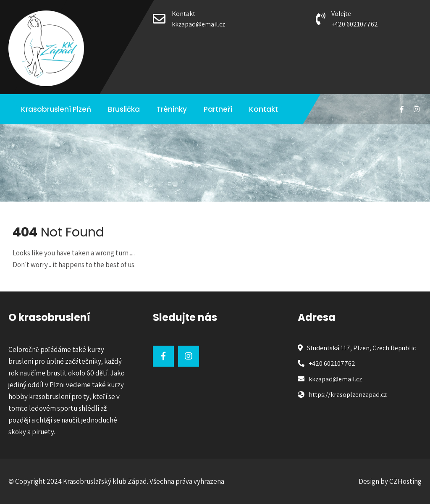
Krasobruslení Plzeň (56, 109)
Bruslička (124, 109)
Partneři (218, 109)
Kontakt (264, 109)
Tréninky (172, 109)
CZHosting (405, 481)
